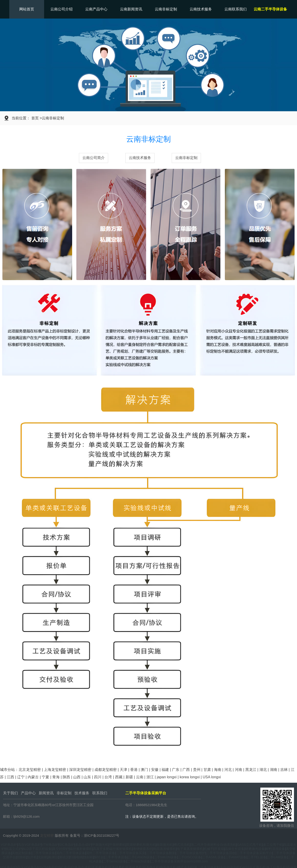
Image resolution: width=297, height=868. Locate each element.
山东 (87, 777)
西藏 (119, 777)
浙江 (150, 777)
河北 (228, 770)
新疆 (129, 777)
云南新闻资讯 (131, 9)
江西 (10, 777)
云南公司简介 (94, 158)
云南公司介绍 (61, 9)
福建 (165, 770)
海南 (218, 770)
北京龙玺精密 (30, 770)
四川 (98, 777)
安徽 (155, 770)
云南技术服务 (201, 9)
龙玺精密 (47, 835)
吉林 (284, 770)
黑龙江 (251, 770)
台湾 (108, 777)
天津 (123, 770)
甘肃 (207, 770)
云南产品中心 (96, 9)
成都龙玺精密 (106, 770)
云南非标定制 (166, 9)
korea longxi (190, 777)
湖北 (263, 770)
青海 (56, 777)
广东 (176, 770)
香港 (134, 770)
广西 (186, 770)
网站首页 (27, 9)
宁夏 (45, 777)
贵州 (197, 770)
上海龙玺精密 (55, 770)
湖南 (274, 770)
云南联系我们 (236, 9)
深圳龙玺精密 (80, 770)
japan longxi (167, 777)
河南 (239, 770)
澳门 (144, 770)
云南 (140, 777)
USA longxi (212, 777)
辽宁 (21, 777)
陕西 (66, 777)
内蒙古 (33, 777)
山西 (77, 777)
